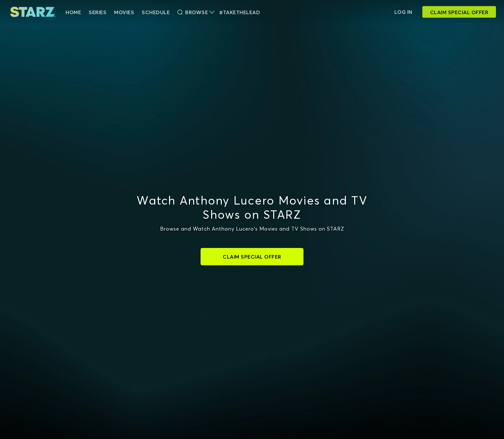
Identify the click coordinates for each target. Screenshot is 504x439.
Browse (196, 12)
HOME (73, 12)
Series (98, 12)
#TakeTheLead (240, 12)
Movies (124, 12)
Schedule (156, 12)
